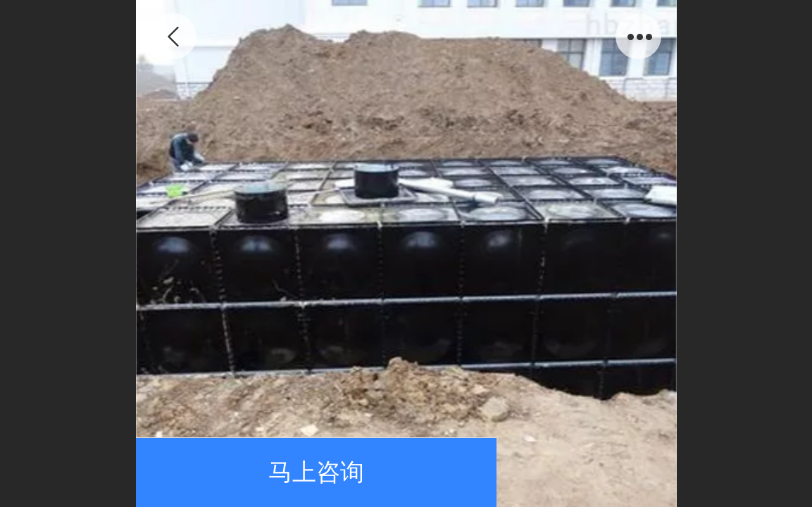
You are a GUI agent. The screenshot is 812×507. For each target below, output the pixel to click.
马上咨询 (316, 472)
